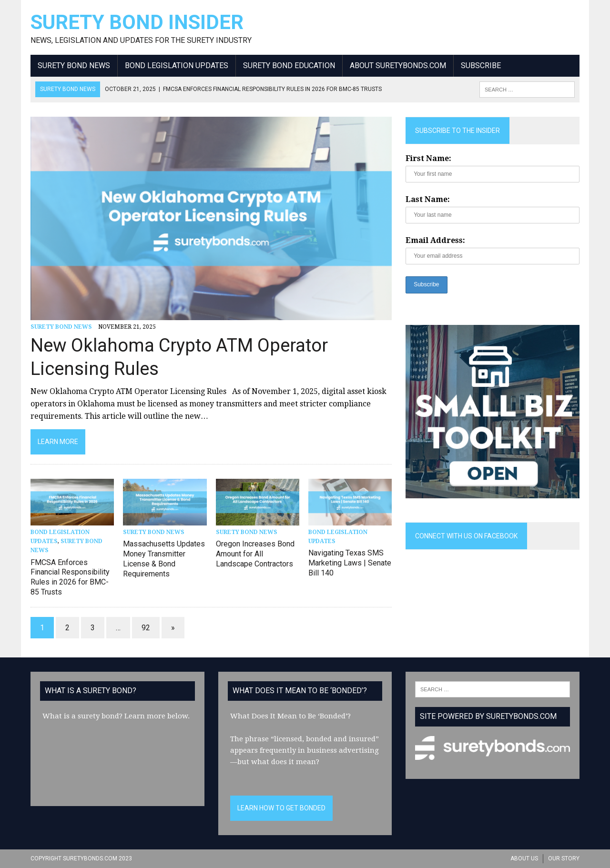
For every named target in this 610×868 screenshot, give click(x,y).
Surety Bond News (74, 66)
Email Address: (435, 240)
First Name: (428, 158)
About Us (524, 858)
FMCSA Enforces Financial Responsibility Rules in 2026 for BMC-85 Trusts (70, 577)
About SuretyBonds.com (398, 66)
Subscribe (481, 66)
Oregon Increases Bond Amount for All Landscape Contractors (255, 554)
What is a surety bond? (82, 716)
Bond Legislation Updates (177, 66)
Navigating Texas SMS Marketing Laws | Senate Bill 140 (350, 563)
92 (146, 628)
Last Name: (428, 199)
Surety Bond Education (289, 66)
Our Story (564, 858)
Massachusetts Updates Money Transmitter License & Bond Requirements (164, 559)
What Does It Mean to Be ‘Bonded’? (290, 716)
